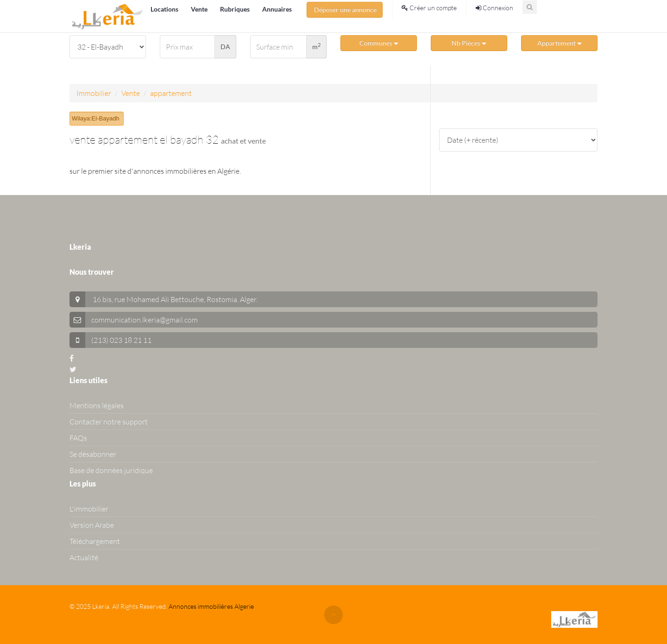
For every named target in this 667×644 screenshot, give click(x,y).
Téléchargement (95, 541)
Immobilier (94, 93)
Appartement (560, 43)
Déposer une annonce (345, 9)
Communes (379, 43)
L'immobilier (89, 509)
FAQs (78, 438)
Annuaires (277, 9)
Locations (165, 9)
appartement (171, 93)
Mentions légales (97, 405)
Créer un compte (429, 8)
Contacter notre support (109, 422)
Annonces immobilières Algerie (211, 606)
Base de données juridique (111, 470)
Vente (200, 9)
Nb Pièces (469, 43)
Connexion (494, 8)
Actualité (84, 557)
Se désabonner (93, 454)
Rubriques (236, 9)
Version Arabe (92, 525)
